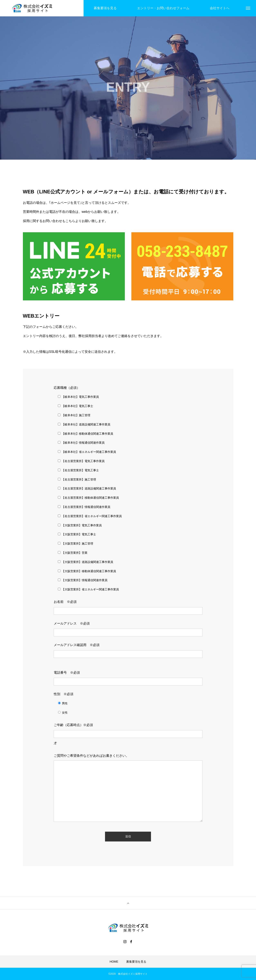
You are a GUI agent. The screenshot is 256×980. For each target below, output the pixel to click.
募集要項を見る (136, 962)
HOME (114, 962)
